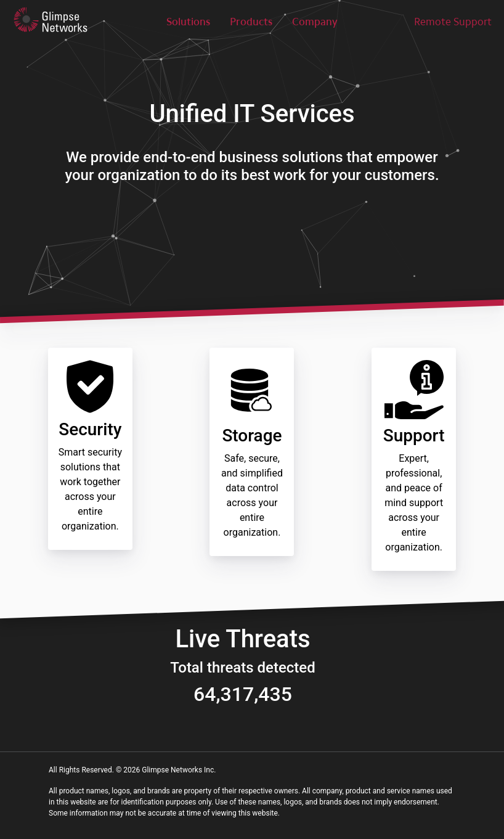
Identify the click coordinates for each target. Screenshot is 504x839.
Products (251, 22)
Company (315, 22)
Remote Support (453, 22)
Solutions (188, 22)
